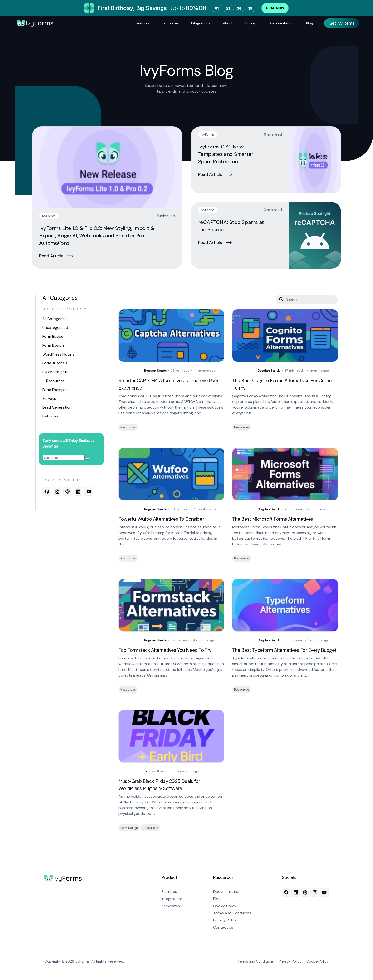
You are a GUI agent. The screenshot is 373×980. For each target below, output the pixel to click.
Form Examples (55, 387)
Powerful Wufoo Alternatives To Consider (167, 519)
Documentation (281, 23)
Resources (55, 379)
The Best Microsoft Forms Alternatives (278, 519)
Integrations (201, 23)
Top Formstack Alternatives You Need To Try (171, 650)
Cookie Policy (225, 913)
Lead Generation (57, 404)
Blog (309, 23)
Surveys (49, 396)
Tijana (136, 778)
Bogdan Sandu (143, 371)
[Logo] (35, 23)
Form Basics (53, 336)
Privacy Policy (225, 928)
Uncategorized (55, 327)
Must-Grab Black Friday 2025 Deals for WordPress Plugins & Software (164, 792)
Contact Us (223, 935)
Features (142, 23)
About (228, 23)
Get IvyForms (342, 23)
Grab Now (275, 8)
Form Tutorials (55, 362)
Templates (170, 23)
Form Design (53, 344)
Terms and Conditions (232, 920)
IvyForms (49, 216)
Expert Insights (55, 370)
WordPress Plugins (58, 353)
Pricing (251, 23)
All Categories (54, 319)
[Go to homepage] (63, 886)
